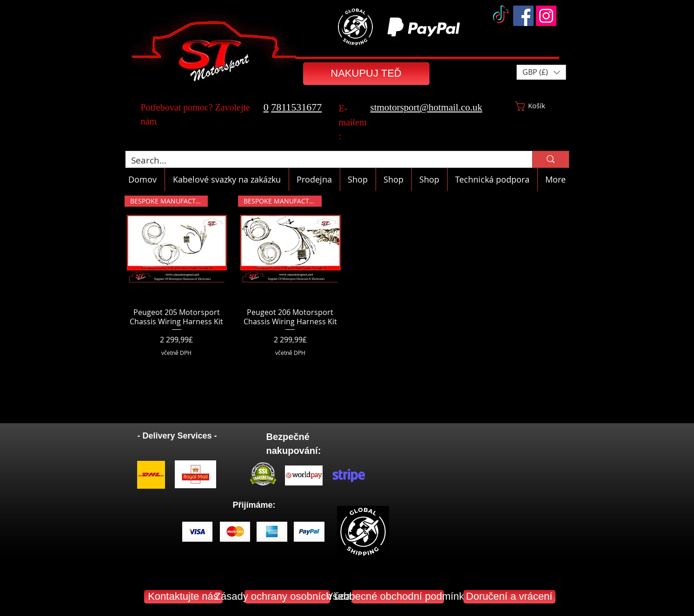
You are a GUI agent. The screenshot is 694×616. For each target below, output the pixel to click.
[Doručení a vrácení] (509, 597)
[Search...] (322, 161)
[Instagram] (546, 16)
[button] (541, 72)
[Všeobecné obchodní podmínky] (398, 597)
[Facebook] (523, 16)
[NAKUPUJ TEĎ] (366, 74)
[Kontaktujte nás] (183, 597)
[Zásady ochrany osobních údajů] (287, 597)
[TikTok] (501, 16)
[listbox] (541, 72)
